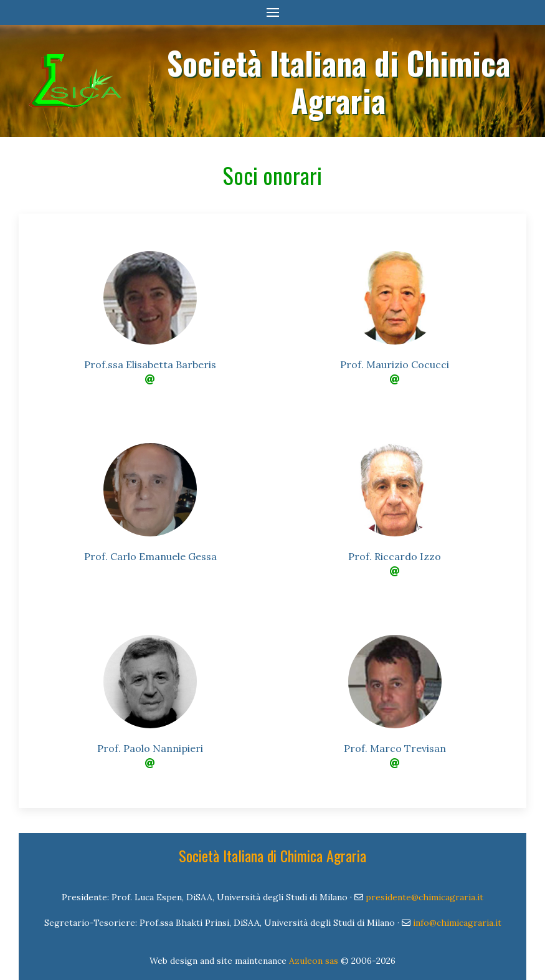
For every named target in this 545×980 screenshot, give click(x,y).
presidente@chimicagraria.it (424, 897)
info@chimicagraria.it (457, 923)
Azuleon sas (314, 961)
